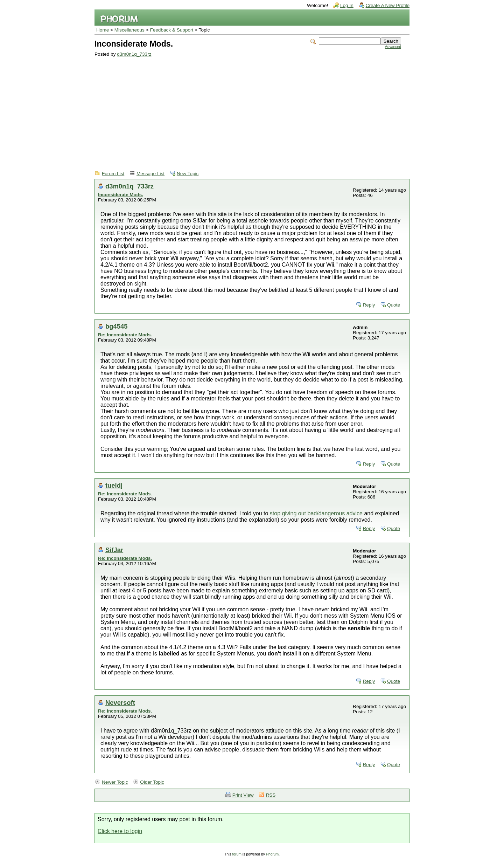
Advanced (393, 47)
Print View (243, 795)
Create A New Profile (388, 5)
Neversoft (120, 703)
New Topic (188, 174)
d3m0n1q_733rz (134, 54)
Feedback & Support (171, 30)
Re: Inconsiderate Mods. (125, 335)
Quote (394, 305)
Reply (369, 305)
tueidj (114, 485)
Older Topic (152, 782)
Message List (150, 174)
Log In (347, 5)
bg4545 (116, 326)
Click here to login (120, 831)
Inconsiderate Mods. (121, 195)
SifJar (114, 550)
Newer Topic (115, 782)
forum (237, 854)
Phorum (272, 854)
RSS (271, 795)
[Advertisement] (248, 109)
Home (103, 30)
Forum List (113, 174)
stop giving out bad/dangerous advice (316, 513)
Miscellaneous (129, 30)
